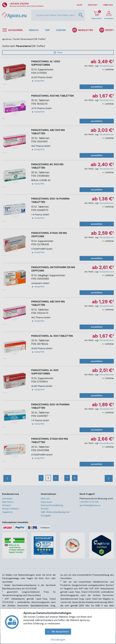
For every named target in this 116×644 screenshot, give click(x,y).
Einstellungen (58, 640)
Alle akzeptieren (58, 632)
